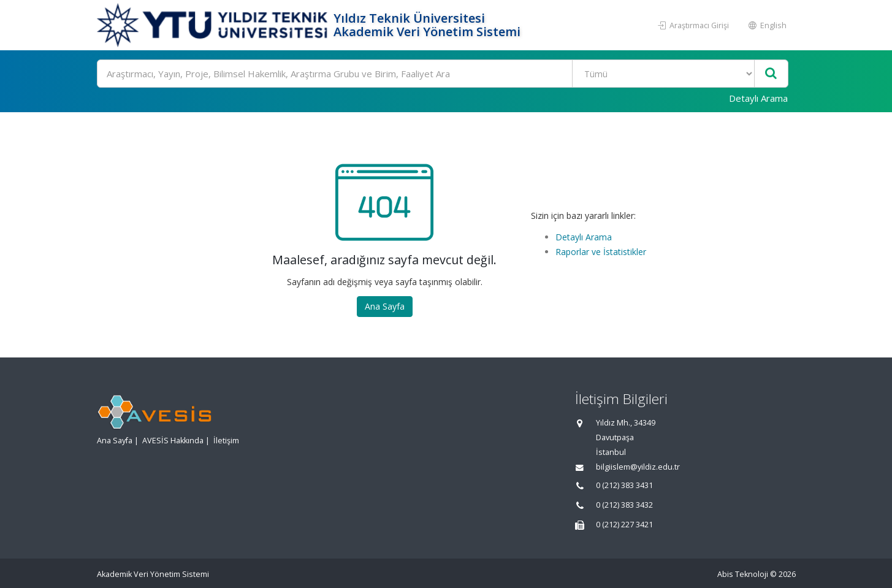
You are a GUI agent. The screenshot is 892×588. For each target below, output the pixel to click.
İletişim (226, 441)
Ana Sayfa (385, 306)
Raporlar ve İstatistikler (601, 252)
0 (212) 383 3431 (624, 485)
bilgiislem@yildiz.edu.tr (638, 467)
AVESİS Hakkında (173, 441)
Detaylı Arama (758, 98)
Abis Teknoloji (743, 574)
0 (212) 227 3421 (624, 525)
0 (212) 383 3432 (624, 505)
